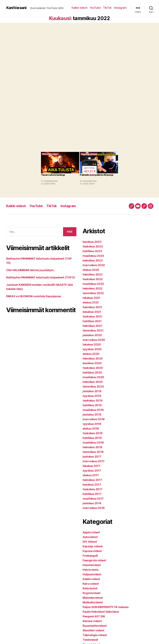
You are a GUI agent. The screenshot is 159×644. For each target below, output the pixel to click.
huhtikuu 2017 (92, 494)
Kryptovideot (92, 593)
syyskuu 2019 (92, 396)
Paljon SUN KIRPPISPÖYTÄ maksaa (106, 607)
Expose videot (92, 551)
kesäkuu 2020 (92, 363)
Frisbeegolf (90, 556)
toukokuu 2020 (93, 368)
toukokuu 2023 (93, 246)
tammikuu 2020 (93, 387)
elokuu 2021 (91, 302)
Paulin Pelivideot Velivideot (101, 612)
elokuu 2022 (91, 270)
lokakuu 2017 (91, 466)
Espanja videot (93, 546)
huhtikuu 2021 (92, 321)
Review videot (92, 621)
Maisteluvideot (93, 598)
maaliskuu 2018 (93, 443)
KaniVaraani (16, 8)
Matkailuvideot (93, 602)
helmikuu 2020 (93, 382)
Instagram (120, 8)
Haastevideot (92, 565)
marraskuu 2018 (94, 419)
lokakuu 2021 (91, 298)
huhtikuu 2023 (92, 251)
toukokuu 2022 (93, 279)
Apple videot (91, 532)
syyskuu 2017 (92, 471)
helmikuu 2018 (92, 447)
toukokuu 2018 (93, 433)
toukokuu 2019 (93, 401)
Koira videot (91, 584)
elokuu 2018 (91, 429)
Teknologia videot (95, 635)
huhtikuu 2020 (92, 373)
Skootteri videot (93, 630)
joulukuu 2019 (92, 391)
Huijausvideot (92, 574)
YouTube (95, 8)
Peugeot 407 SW (94, 616)
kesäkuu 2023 (92, 242)
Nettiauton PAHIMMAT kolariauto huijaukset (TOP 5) (41, 277)
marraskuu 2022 (94, 265)
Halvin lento (91, 570)
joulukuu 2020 (92, 335)
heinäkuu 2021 (92, 307)
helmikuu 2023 (93, 260)
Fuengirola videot (94, 560)
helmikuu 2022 (93, 288)
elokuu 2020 (91, 354)
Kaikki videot (79, 8)
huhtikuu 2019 (92, 405)
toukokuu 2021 (92, 316)
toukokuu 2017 (92, 489)
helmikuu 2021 (92, 326)
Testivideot (90, 640)
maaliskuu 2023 (93, 256)
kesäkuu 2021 (92, 312)
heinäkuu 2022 (93, 274)
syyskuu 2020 (92, 349)
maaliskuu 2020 (93, 377)
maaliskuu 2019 (93, 410)
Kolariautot (90, 588)
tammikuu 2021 (93, 330)
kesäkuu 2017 (92, 485)
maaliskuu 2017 (93, 499)
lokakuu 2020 (92, 344)
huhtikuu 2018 (92, 438)
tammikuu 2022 (93, 293)
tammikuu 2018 (93, 452)
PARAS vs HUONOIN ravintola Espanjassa (34, 296)
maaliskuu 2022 (93, 284)
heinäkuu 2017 (92, 480)
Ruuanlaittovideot (95, 626)
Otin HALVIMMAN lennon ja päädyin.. (31, 270)
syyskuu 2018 (92, 424)
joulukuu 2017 (92, 457)
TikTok (107, 8)
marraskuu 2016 (94, 508)
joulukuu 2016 (92, 503)
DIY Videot (90, 542)
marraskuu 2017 (94, 461)
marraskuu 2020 (94, 340)
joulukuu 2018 (92, 415)
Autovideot (90, 537)
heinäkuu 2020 (93, 358)
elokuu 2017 (91, 475)
